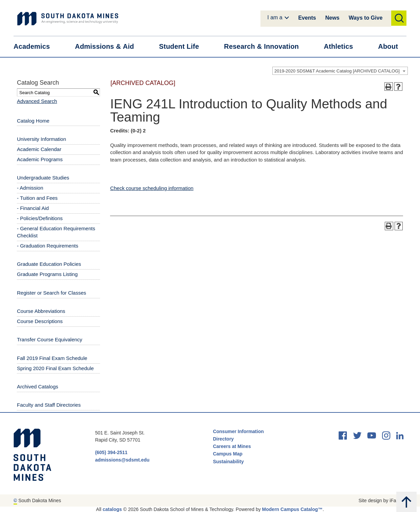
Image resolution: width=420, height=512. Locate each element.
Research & (266, 47)
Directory (223, 439)
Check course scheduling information (152, 188)
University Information (41, 139)
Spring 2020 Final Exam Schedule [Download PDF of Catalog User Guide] (55, 368)
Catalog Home (33, 121)
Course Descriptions (40, 321)
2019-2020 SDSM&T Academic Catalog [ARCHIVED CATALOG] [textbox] (337, 71)
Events (307, 18)
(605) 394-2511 (111, 452)
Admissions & (109, 47)
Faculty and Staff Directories (49, 405)
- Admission (30, 188)
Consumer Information (238, 431)
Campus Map (228, 454)
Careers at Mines (232, 446)
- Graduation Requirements (48, 246)
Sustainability (229, 462)
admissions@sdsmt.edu (122, 460)
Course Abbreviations (41, 311)
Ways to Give (365, 18)
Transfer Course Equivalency (50, 339)
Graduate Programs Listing (47, 274)
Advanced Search (37, 101)
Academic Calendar (39, 149)
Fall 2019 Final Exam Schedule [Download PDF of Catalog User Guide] (52, 358)
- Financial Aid (33, 208)
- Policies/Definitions (40, 218)
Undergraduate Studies (43, 178)
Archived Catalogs (38, 387)
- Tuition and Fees (37, 198)
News (332, 18)
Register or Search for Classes (51, 293)
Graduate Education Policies (49, 264)
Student (183, 47)
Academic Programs (40, 159)
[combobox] (340, 71)
